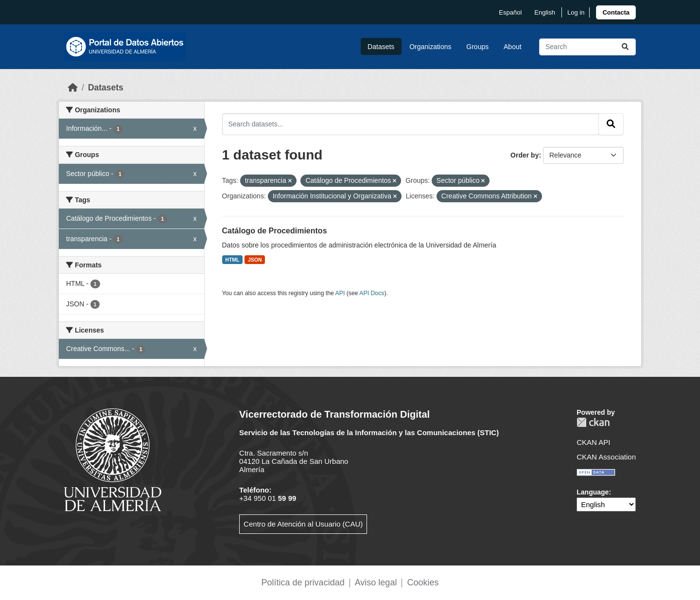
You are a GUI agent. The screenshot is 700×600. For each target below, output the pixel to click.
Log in (576, 12)
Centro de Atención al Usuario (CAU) (303, 524)
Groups (477, 47)
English (545, 12)
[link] (616, 12)
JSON (255, 260)
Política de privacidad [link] (303, 582)
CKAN (593, 422)
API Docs (372, 293)
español (510, 12)
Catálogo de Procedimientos (275, 231)
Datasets (381, 47)
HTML (232, 260)
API (340, 293)
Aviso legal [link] (376, 582)
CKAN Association (606, 457)
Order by (525, 155)
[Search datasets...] (587, 47)
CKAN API (593, 442)
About (513, 47)
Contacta (616, 12)
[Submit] (625, 47)
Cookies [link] (423, 582)
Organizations (430, 47)
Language (593, 492)
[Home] (73, 88)
